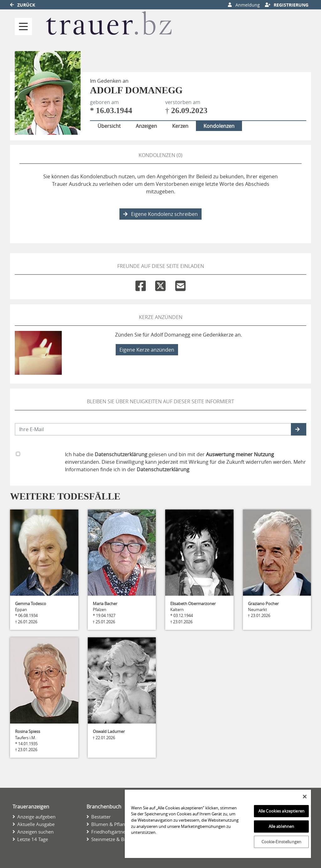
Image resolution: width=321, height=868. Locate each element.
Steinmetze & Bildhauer (117, 839)
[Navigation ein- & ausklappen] (23, 26)
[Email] (180, 284)
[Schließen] (305, 797)
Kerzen (180, 126)
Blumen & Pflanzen (112, 824)
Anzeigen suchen (35, 832)
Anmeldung (244, 5)
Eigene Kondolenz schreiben (160, 214)
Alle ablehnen (282, 826)
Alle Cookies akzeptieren (281, 811)
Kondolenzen (219, 126)
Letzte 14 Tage (33, 839)
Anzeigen (146, 126)
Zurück (23, 5)
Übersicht (109, 126)
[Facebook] (141, 284)
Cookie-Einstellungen (282, 842)
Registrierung (287, 5)
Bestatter (101, 817)
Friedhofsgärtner (109, 832)
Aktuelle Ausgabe (36, 824)
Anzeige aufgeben (36, 817)
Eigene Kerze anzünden (147, 350)
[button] (299, 429)
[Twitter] (160, 284)
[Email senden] (153, 429)
